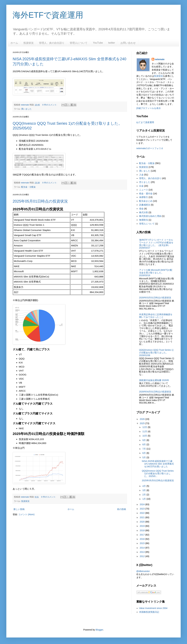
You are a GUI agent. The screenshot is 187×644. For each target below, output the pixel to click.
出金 (141, 186)
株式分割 (144, 212)
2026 (143, 419)
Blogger (99, 630)
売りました (145, 182)
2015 (143, 543)
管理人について (79, 43)
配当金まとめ (146, 201)
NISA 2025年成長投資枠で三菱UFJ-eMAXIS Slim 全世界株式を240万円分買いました (158, 464)
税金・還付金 (146, 194)
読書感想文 (145, 205)
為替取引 (144, 197)
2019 (143, 526)
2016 (143, 539)
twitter (112, 43)
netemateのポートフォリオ (150, 148)
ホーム (14, 43)
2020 (143, 522)
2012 (143, 556)
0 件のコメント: (50, 105)
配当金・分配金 (28, 187)
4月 (144, 486)
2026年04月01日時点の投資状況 (155, 392)
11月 (145, 431)
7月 (144, 449)
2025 (143, 423)
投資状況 (29, 43)
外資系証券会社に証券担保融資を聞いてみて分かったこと (156, 316)
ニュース (144, 190)
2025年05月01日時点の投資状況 (40, 201)
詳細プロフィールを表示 (148, 108)
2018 (143, 530)
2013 (143, 552)
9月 (144, 440)
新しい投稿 (19, 509)
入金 (141, 175)
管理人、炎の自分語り (52, 43)
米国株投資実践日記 (149, 612)
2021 (143, 517)
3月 (144, 490)
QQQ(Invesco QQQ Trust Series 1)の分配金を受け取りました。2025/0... (158, 473)
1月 (144, 499)
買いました (26, 109)
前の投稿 (122, 509)
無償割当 (144, 220)
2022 (143, 513)
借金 (141, 209)
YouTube (98, 43)
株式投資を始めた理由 (150, 216)
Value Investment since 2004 (153, 608)
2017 (143, 535)
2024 (143, 504)
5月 (144, 457)
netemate (160, 59)
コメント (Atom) (26, 514)
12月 (145, 427)
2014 (143, 548)
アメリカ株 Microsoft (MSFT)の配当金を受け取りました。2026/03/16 (156, 273)
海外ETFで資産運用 (48, 15)
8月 (144, 444)
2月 (144, 495)
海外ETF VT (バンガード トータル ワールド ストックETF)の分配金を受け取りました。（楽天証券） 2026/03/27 (156, 244)
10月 (145, 436)
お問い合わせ (128, 43)
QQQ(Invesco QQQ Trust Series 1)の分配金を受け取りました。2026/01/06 (156, 353)
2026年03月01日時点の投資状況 (155, 298)
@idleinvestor (143, 571)
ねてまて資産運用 (145, 122)
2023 (143, 509)
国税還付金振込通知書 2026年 (154, 380)
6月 (144, 453)
